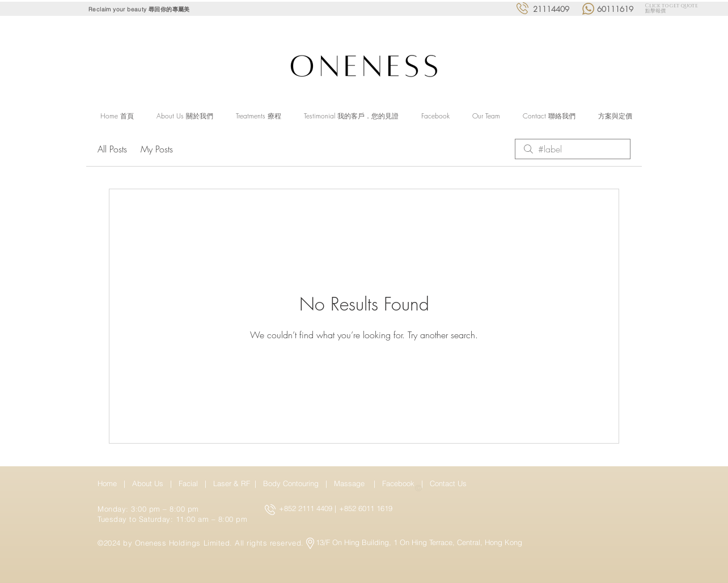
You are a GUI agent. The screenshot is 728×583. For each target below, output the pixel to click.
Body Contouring (292, 483)
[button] (259, 116)
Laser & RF (232, 483)
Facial (191, 483)
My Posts (157, 149)
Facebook (399, 483)
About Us (148, 483)
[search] (573, 149)
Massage (352, 483)
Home (109, 483)
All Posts (112, 149)
